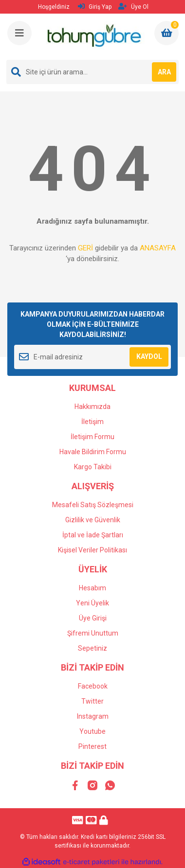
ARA (164, 72)
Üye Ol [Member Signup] (133, 7)
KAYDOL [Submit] (149, 356)
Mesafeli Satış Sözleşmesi (93, 505)
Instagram (93, 716)
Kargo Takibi (93, 467)
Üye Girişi (93, 618)
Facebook (93, 686)
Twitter (92, 701)
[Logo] (93, 37)
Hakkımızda (92, 407)
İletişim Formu (92, 437)
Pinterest (92, 746)
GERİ (85, 248)
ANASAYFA (158, 248)
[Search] (92, 72)
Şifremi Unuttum (93, 633)
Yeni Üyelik (92, 603)
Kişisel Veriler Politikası (92, 550)
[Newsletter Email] (92, 357)
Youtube (92, 731)
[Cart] (166, 33)
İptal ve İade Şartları (93, 535)
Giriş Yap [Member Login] (95, 7)
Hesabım (92, 588)
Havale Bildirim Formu (93, 452)
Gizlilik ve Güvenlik (93, 520)
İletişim (92, 422)
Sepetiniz (92, 648)
